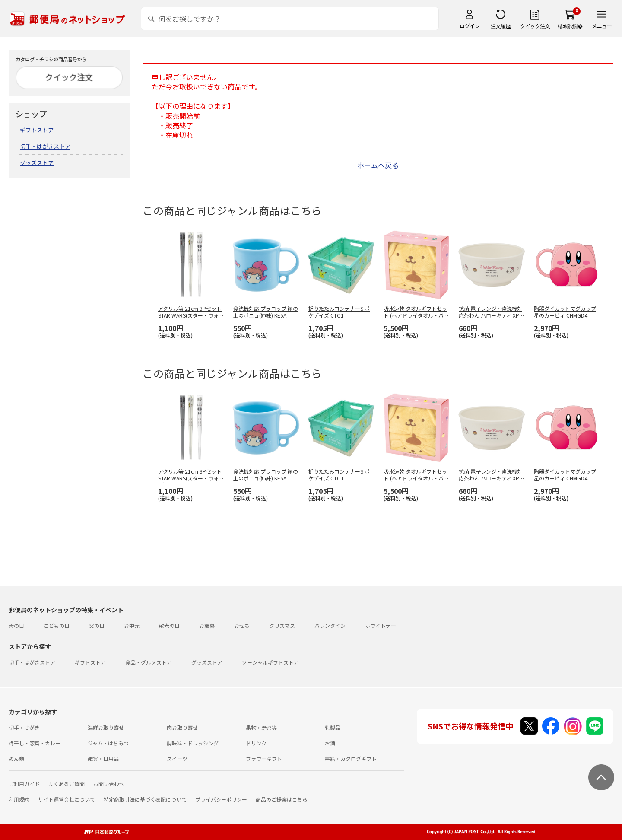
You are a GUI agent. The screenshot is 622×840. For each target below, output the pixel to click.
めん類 (16, 759)
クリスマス (282, 625)
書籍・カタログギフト (351, 759)
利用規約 (19, 799)
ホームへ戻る (378, 165)
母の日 (16, 625)
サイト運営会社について (67, 799)
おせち (242, 625)
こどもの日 (57, 625)
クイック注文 (535, 26)
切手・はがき (24, 727)
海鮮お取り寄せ (106, 727)
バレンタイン (330, 625)
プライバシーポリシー (221, 799)
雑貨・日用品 (103, 759)
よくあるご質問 (67, 784)
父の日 (97, 625)
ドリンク (256, 743)
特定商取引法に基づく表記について (145, 799)
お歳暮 (207, 625)
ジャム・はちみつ (108, 743)
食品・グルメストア (149, 662)
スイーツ (177, 759)
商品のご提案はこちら (282, 799)
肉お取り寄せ (182, 727)
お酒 (330, 743)
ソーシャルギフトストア (270, 662)
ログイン (470, 26)
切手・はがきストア (45, 146)
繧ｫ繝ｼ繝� (570, 26)
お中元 (132, 625)
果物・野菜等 (261, 727)
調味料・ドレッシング (193, 743)
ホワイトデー (381, 625)
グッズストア (37, 163)
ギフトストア (37, 130)
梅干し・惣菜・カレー (35, 743)
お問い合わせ (109, 784)
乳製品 (333, 727)
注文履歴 (501, 26)
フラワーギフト (264, 759)
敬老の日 (169, 625)
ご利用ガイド (24, 784)
